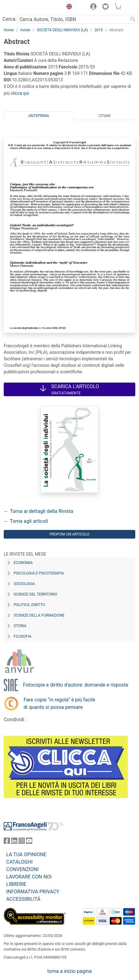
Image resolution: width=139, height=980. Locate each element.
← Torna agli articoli (26, 521)
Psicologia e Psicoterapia (39, 573)
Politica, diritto (29, 605)
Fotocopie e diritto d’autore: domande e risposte (76, 685)
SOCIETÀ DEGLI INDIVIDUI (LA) (62, 30)
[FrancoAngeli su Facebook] (7, 842)
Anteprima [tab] (39, 116)
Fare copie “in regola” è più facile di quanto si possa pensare (59, 703)
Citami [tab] (104, 116)
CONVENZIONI (22, 869)
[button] (68, 7)
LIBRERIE (16, 884)
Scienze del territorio (36, 594)
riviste (25, 30)
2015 (99, 30)
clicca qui (20, 93)
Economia (23, 563)
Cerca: (9, 19)
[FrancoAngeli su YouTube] (29, 842)
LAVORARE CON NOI (29, 877)
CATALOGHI (19, 862)
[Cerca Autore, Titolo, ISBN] (73, 19)
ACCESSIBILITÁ (23, 899)
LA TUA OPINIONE (26, 854)
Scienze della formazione (39, 615)
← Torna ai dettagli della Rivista (38, 511)
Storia (20, 626)
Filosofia (22, 636)
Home (9, 30)
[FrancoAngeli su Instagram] (22, 842)
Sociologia (24, 584)
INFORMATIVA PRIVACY (33, 892)
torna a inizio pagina (69, 971)
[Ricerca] (133, 19)
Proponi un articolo (70, 534)
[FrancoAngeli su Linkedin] (14, 842)
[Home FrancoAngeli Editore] (25, 7)
